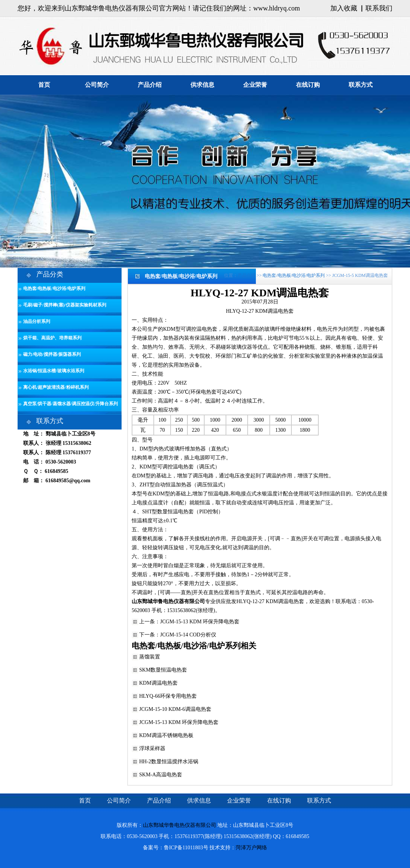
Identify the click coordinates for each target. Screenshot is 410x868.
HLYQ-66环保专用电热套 (168, 696)
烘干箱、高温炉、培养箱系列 (52, 338)
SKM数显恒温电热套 (163, 670)
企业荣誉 (255, 85)
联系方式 (361, 85)
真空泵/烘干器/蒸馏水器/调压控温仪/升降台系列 (71, 404)
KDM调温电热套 (158, 683)
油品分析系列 (37, 321)
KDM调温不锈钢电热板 (166, 735)
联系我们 (379, 8)
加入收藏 (344, 8)
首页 (44, 85)
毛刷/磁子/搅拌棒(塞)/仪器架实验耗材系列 (65, 305)
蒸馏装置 (150, 657)
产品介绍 (150, 85)
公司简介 (97, 85)
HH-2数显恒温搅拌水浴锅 (169, 762)
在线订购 (308, 85)
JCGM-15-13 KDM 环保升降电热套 (200, 622)
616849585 (57, 471)
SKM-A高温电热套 (161, 775)
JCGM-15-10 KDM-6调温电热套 (175, 709)
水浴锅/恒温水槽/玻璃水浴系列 (54, 371)
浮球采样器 (152, 748)
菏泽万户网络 (251, 848)
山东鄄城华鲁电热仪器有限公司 (180, 825)
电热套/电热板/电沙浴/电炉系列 (54, 288)
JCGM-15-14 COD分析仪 (188, 635)
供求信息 (202, 85)
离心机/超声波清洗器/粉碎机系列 (56, 387)
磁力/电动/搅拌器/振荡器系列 (52, 354)
